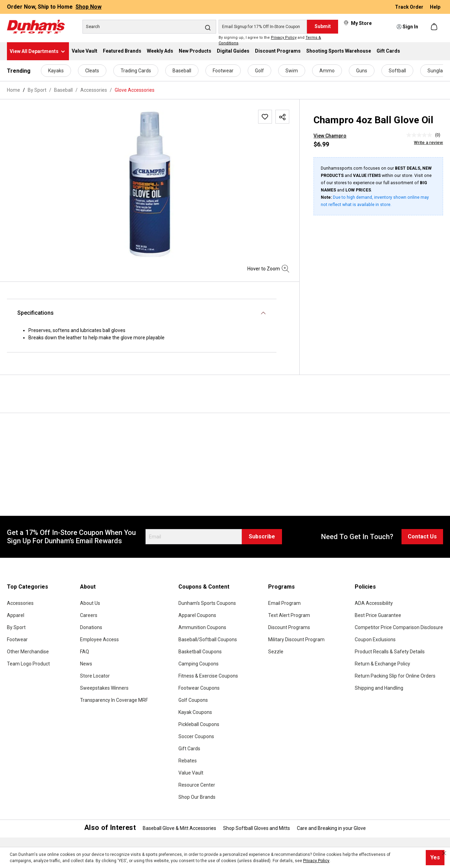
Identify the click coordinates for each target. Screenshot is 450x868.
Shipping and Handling (379, 688)
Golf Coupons (193, 700)
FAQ (85, 652)
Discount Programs (289, 627)
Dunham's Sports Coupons (207, 603)
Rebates (188, 761)
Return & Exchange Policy (382, 664)
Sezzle (276, 652)
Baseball (182, 71)
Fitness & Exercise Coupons (208, 676)
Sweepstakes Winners (104, 688)
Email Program (284, 603)
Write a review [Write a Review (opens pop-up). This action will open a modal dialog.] (429, 142)
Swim (292, 71)
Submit (323, 26)
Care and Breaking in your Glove (331, 828)
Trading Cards (136, 71)
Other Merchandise (28, 652)
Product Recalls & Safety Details (390, 652)
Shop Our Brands (197, 797)
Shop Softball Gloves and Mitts (257, 828)
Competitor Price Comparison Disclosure (399, 627)
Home (14, 90)
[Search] (149, 27)
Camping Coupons (198, 664)
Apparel (16, 615)
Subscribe (262, 536)
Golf (259, 71)
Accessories (20, 603)
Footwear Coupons (199, 688)
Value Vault (191, 773)
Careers (89, 615)
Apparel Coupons (197, 615)
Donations (91, 627)
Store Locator (95, 676)
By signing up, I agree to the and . (270, 41)
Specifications (36, 313)
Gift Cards (189, 749)
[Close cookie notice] (444, 853)
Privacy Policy (284, 38)
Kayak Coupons (195, 712)
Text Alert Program (289, 615)
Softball (397, 71)
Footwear (223, 71)
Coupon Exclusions (375, 639)
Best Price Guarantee (378, 615)
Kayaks (56, 71)
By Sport (16, 627)
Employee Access (99, 639)
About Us (90, 603)
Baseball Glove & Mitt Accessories (179, 828)
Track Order (410, 7)
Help (435, 7)
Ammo (327, 71)
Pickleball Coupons (199, 724)
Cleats (92, 71)
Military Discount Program (296, 639)
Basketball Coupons (200, 652)
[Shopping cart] (435, 27)
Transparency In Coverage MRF (114, 700)
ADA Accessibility (374, 603)
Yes (435, 857)
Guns (362, 71)
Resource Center (197, 785)
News (86, 664)
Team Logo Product (28, 664)
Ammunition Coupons (202, 627)
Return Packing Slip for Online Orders (395, 676)
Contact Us (422, 536)
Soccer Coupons (196, 736)
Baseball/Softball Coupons (208, 639)
